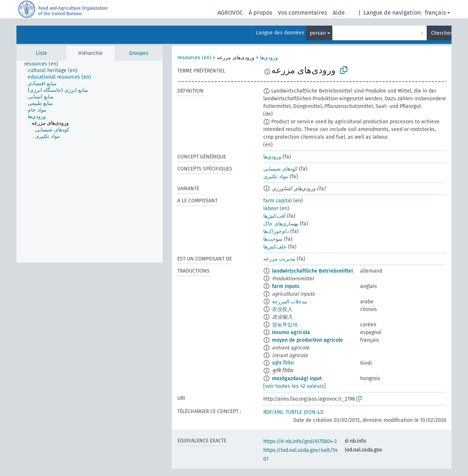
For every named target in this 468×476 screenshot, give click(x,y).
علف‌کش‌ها (275, 247)
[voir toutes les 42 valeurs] (295, 386)
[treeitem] (44, 64)
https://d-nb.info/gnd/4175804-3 (300, 441)
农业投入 (282, 309)
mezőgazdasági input (297, 378)
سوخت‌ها (273, 239)
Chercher (441, 33)
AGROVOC (230, 13)
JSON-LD (314, 412)
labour (271, 208)
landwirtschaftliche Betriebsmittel (312, 271)
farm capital (278, 201)
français (435, 13)
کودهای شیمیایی (280, 169)
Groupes (139, 53)
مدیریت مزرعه (279, 259)
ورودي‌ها (269, 58)
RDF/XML (273, 412)
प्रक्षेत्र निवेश (283, 363)
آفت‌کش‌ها (274, 216)
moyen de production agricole (307, 340)
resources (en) (194, 58)
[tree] (90, 162)
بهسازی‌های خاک (281, 224)
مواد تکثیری (276, 177)
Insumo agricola (291, 332)
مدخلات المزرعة (290, 302)
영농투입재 (285, 325)
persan (318, 33)
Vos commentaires (302, 13)
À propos (260, 13)
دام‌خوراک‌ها (276, 231)
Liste (41, 53)
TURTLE (294, 412)
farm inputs (286, 286)
